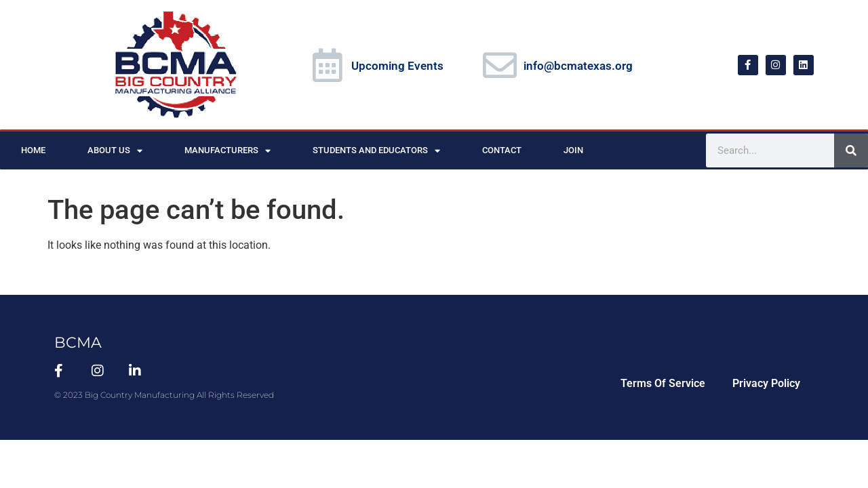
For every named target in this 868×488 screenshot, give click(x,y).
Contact (502, 150)
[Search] (851, 150)
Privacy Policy (766, 383)
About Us (115, 151)
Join (573, 150)
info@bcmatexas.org (578, 66)
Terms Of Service (663, 383)
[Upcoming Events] (328, 65)
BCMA (78, 343)
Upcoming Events (397, 66)
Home (33, 150)
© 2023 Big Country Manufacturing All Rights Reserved (164, 395)
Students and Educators (376, 151)
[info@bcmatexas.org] (500, 65)
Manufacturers (228, 151)
